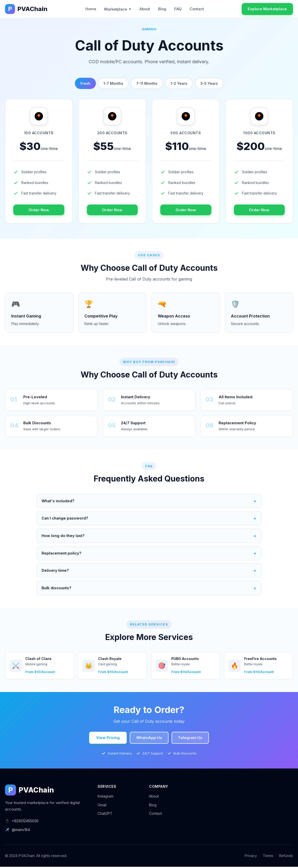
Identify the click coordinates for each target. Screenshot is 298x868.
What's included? (149, 501)
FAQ (178, 9)
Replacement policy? (149, 554)
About (145, 9)
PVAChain (26, 9)
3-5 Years (209, 83)
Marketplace (118, 9)
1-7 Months (113, 83)
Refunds (286, 857)
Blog (162, 9)
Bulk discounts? (149, 589)
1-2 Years (179, 83)
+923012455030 (22, 822)
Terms (268, 857)
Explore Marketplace (267, 9)
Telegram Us (190, 739)
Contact (197, 9)
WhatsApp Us (149, 739)
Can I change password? (149, 519)
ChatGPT (105, 815)
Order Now (39, 210)
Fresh (85, 83)
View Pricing (108, 739)
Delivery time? (149, 571)
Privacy (251, 857)
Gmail (102, 806)
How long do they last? (149, 536)
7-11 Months (147, 83)
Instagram (106, 797)
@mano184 (18, 831)
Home (91, 9)
